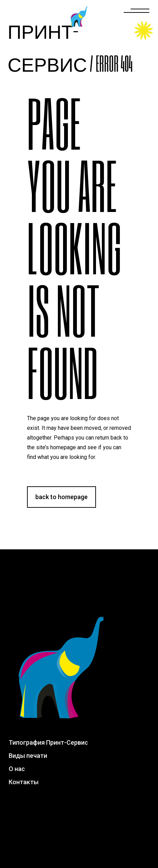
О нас (17, 769)
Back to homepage (62, 497)
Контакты (24, 782)
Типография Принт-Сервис (48, 742)
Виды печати (28, 756)
